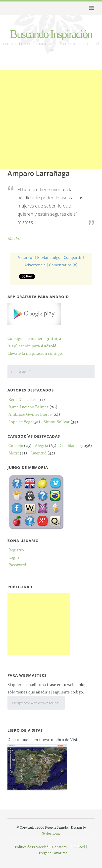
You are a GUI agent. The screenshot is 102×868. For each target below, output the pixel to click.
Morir (14, 453)
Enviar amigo (49, 258)
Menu (91, 8)
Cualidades (70, 446)
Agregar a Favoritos (52, 853)
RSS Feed (78, 847)
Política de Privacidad (32, 847)
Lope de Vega (20, 422)
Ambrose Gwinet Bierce (30, 415)
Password (17, 565)
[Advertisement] (51, 120)
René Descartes (23, 400)
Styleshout (51, 834)
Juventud (38, 453)
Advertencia (35, 265)
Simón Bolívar (57, 422)
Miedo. (14, 239)
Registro (16, 550)
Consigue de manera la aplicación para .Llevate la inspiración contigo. (35, 339)
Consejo (16, 446)
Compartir (73, 258)
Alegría (41, 446)
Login (14, 558)
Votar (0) (26, 258)
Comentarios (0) (63, 265)
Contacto (59, 847)
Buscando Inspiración (51, 34)
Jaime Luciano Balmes (28, 407)
